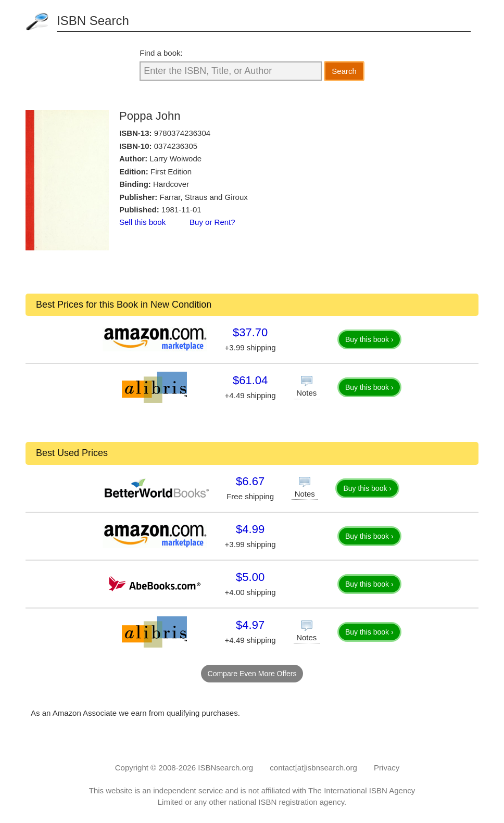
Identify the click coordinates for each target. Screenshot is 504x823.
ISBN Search (93, 21)
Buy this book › (369, 339)
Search (344, 71)
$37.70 (250, 332)
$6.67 (250, 481)
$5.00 (250, 577)
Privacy (387, 768)
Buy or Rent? (212, 222)
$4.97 (250, 625)
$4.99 (250, 529)
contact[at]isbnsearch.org (313, 768)
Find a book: (161, 53)
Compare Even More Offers (252, 674)
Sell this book (142, 222)
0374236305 (176, 146)
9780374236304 (182, 133)
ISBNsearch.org (225, 768)
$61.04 (250, 380)
